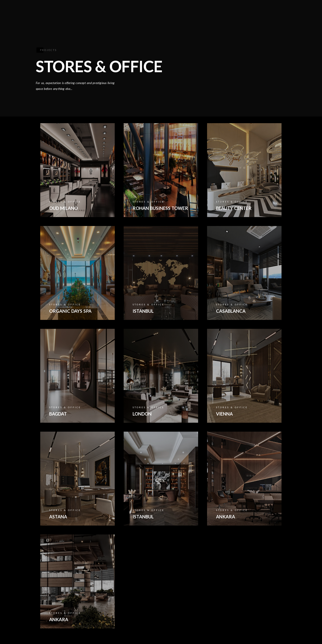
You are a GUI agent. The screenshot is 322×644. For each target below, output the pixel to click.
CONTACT (237, 18)
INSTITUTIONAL (142, 18)
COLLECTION (178, 18)
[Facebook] (262, 9)
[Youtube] (272, 9)
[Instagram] (282, 9)
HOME (113, 18)
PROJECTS (210, 18)
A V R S (262, 18)
